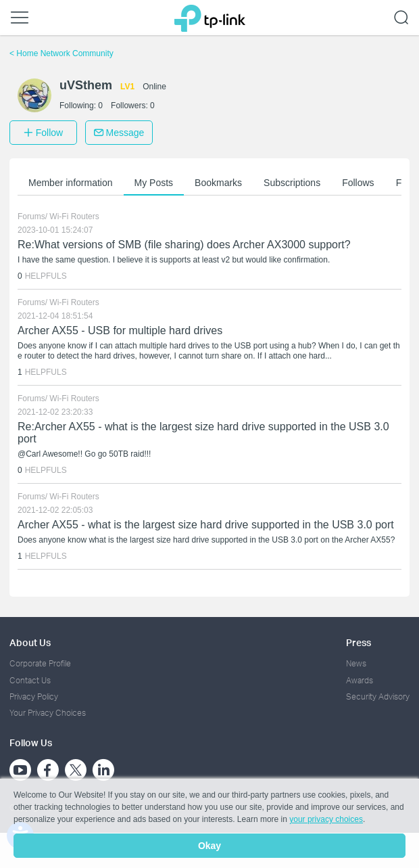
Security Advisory (378, 696)
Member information (71, 183)
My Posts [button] (154, 183)
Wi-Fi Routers (74, 216)
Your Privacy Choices (48, 713)
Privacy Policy (34, 696)
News (356, 663)
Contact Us (30, 680)
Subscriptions (292, 183)
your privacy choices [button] (326, 819)
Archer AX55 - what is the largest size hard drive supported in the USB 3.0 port (206, 525)
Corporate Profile (40, 663)
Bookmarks (218, 183)
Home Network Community (61, 53)
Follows (358, 183)
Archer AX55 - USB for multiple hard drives (120, 330)
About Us (30, 642)
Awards (360, 680)
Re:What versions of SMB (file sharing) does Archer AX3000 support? (184, 245)
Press (359, 642)
